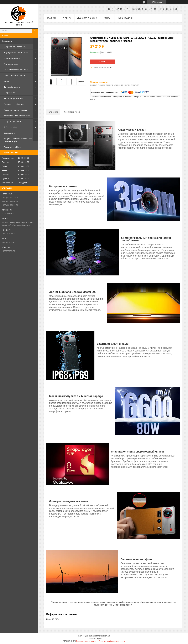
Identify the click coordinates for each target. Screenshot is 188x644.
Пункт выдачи (125, 18)
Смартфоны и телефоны (15, 47)
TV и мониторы (11, 64)
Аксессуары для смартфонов (17, 116)
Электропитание (12, 58)
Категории (7, 41)
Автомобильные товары (15, 110)
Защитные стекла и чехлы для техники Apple (18, 140)
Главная (51, 18)
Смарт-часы (9, 93)
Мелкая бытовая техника (16, 70)
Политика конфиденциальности (112, 641)
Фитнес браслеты (12, 87)
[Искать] (35, 31)
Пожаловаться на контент (87, 641)
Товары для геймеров (14, 104)
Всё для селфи (10, 127)
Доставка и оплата (87, 18)
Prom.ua (107, 636)
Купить (103, 62)
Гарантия (67, 18)
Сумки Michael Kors (12, 147)
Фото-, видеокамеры (14, 98)
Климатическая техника (15, 75)
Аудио (7, 81)
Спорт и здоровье (12, 121)
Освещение (9, 133)
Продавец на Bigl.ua (94, 639)
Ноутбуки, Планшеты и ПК (16, 52)
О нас (107, 18)
